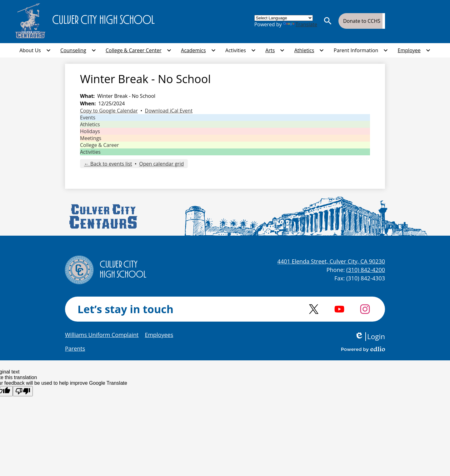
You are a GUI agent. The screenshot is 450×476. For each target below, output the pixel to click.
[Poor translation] (23, 391)
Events (88, 118)
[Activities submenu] (241, 50)
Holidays (90, 131)
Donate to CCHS (362, 21)
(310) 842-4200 (366, 270)
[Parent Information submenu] (361, 50)
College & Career (99, 145)
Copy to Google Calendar (109, 111)
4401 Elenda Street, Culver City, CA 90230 (331, 261)
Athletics (90, 124)
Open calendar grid (161, 164)
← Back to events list (108, 164)
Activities (90, 152)
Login (370, 337)
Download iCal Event (169, 111)
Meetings (91, 138)
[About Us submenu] (35, 50)
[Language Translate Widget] (284, 18)
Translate (300, 24)
